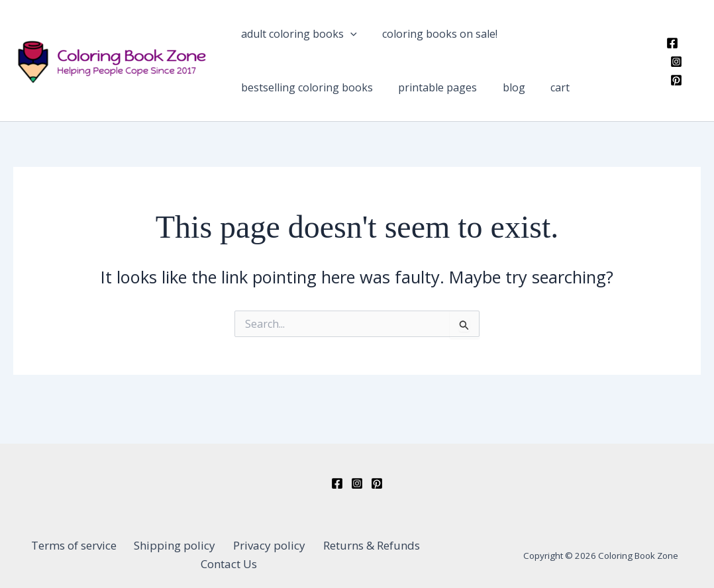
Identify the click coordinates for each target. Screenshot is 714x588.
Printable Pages (275, 106)
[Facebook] (668, 64)
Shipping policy (146, 555)
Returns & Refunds (330, 555)
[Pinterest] (672, 83)
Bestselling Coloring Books (559, 40)
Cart (373, 106)
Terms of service (51, 555)
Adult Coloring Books (293, 40)
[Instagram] (688, 64)
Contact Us (418, 555)
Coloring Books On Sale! (422, 40)
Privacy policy (234, 555)
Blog (338, 106)
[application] (344, 40)
